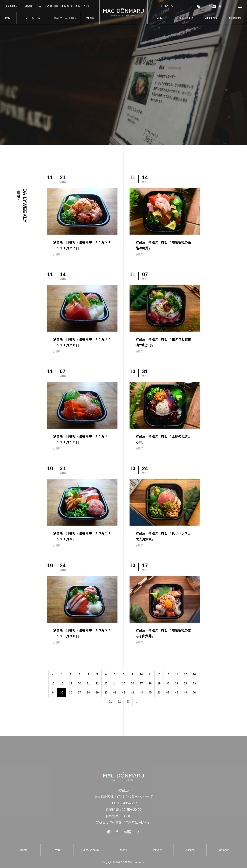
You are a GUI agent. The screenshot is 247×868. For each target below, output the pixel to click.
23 (106, 683)
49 (186, 692)
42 (124, 692)
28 (150, 683)
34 (53, 692)
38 (88, 692)
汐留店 (57, 254)
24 (115, 683)
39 (97, 692)
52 (119, 702)
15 (186, 674)
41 (115, 692)
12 (159, 674)
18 (62, 683)
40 (106, 692)
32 (186, 683)
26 (133, 683)
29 (159, 683)
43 (133, 692)
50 (194, 692)
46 (159, 692)
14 (177, 674)
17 (53, 683)
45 (150, 692)
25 (124, 683)
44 (141, 692)
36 (71, 692)
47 (168, 692)
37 (80, 692)
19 (71, 683)
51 (110, 702)
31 (177, 683)
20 (80, 683)
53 (128, 702)
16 (194, 674)
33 (194, 683)
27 (141, 683)
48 (177, 692)
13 (168, 674)
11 (150, 674)
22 (97, 683)
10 (141, 674)
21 (88, 683)
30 (168, 683)
